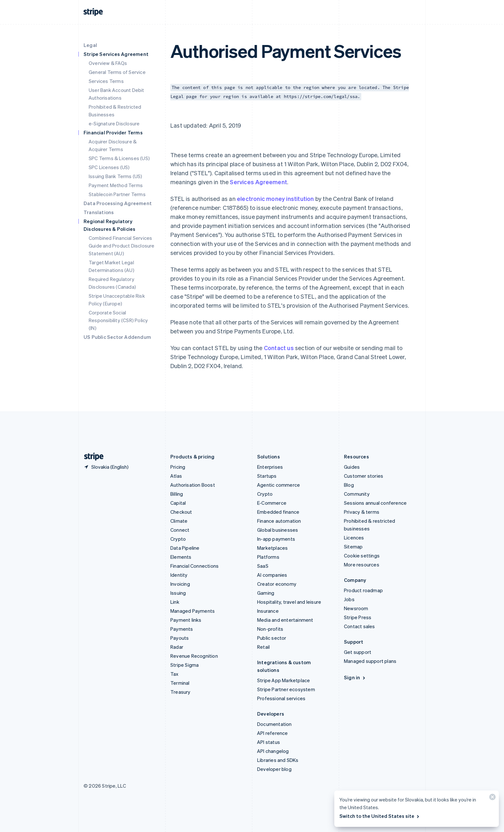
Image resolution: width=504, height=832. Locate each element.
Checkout (181, 512)
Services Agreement (258, 182)
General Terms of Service (117, 72)
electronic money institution (275, 199)
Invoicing (180, 584)
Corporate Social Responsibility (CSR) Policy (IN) (118, 320)
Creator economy (277, 584)
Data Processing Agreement (118, 203)
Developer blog (274, 769)
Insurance (268, 611)
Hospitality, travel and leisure (289, 602)
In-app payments (276, 539)
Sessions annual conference (375, 503)
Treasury (180, 692)
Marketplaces (272, 548)
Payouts (180, 638)
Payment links (186, 620)
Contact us (279, 348)
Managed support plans (370, 661)
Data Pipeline (185, 548)
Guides (352, 467)
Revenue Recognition (194, 656)
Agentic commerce (279, 485)
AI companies (272, 575)
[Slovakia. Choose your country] (106, 467)
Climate (179, 521)
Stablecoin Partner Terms (117, 194)
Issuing (178, 593)
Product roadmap (363, 590)
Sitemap (353, 547)
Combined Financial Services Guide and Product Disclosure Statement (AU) (122, 246)
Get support (358, 652)
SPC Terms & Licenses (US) (119, 158)
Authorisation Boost (193, 485)
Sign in (355, 677)
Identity (179, 575)
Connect (180, 530)
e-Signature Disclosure (114, 123)
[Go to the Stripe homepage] (91, 457)
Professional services (281, 698)
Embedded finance (278, 512)
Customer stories (364, 476)
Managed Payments (193, 611)
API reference (273, 733)
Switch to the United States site (380, 816)
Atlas (176, 476)
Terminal (180, 683)
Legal (90, 45)
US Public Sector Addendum (117, 337)
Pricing (178, 467)
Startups (267, 476)
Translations (99, 212)
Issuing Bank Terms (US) (116, 176)
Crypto (178, 539)
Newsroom (356, 608)
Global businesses (278, 530)
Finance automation (279, 521)
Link (175, 602)
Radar (177, 647)
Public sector (272, 638)
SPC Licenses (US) (109, 167)
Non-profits (270, 629)
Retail (263, 647)
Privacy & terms (362, 512)
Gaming (266, 593)
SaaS (263, 566)
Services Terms (106, 81)
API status (269, 742)
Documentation (274, 724)
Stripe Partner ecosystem (286, 689)
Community (357, 494)
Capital (178, 503)
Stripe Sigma (184, 665)
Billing (177, 494)
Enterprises (270, 467)
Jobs (349, 599)
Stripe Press (358, 617)
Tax (175, 674)
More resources (362, 565)
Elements (181, 557)
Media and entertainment (285, 620)
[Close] (491, 798)
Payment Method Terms (116, 185)
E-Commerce (272, 503)
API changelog (273, 751)
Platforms (268, 557)
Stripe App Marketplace (283, 680)
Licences (354, 538)
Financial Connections (194, 566)
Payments (182, 629)
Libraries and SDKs (278, 760)
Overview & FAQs (108, 63)
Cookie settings (362, 556)
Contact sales (360, 626)
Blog (349, 485)
